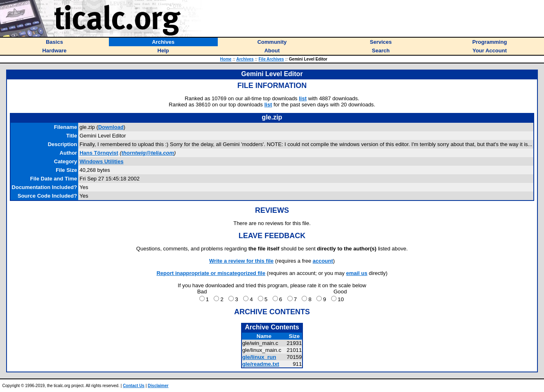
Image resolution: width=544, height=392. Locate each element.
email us (357, 273)
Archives (245, 59)
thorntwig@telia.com (148, 153)
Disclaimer (158, 386)
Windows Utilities (102, 161)
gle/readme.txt (261, 364)
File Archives (271, 59)
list (303, 98)
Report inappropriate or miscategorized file (211, 273)
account (323, 261)
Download (111, 127)
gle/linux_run (259, 357)
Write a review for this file (241, 261)
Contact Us (134, 386)
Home (226, 59)
